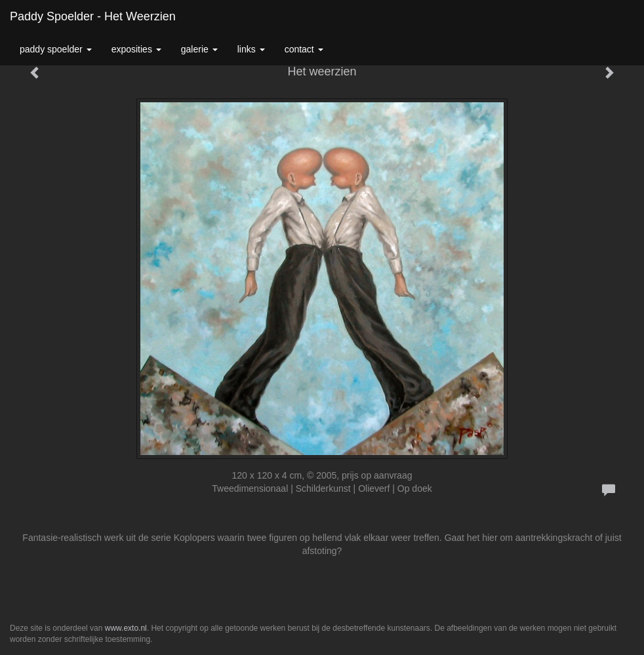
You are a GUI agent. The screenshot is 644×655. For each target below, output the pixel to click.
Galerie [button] (199, 49)
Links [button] (251, 49)
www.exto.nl (126, 628)
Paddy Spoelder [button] (56, 49)
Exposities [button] (136, 49)
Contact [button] (304, 49)
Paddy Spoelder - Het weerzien (93, 16)
